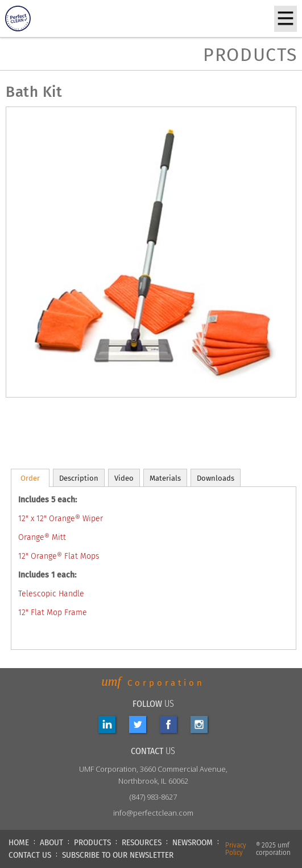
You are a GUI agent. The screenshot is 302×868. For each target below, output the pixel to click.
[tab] (30, 478)
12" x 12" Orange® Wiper (61, 519)
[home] (36, 19)
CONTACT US (30, 855)
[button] (286, 19)
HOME (19, 842)
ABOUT (51, 842)
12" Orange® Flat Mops (59, 556)
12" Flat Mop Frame (53, 613)
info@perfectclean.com (153, 813)
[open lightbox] (34, 433)
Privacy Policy (236, 849)
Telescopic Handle (51, 594)
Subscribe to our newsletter (118, 855)
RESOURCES (142, 842)
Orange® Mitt (42, 537)
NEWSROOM (193, 842)
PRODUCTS (92, 842)
